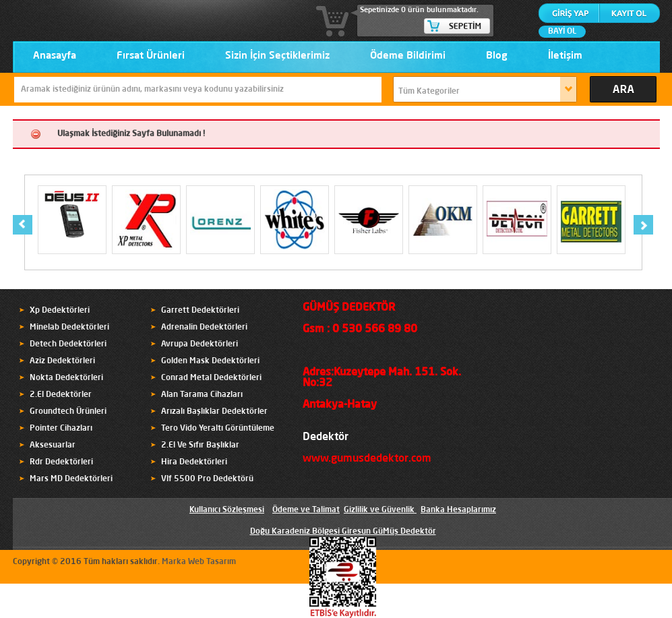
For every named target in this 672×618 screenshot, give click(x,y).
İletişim (565, 56)
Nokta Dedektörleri (66, 378)
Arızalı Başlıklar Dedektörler (214, 412)
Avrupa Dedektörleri (200, 344)
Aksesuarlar (53, 445)
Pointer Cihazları (61, 429)
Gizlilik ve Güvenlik (379, 510)
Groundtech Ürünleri (68, 412)
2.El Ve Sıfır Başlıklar (200, 445)
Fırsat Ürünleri (151, 56)
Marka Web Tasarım (199, 562)
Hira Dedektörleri (194, 462)
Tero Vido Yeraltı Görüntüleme (218, 429)
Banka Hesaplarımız (458, 510)
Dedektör (326, 437)
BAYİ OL (562, 32)
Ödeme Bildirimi (408, 56)
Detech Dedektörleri (68, 344)
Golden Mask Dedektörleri (210, 361)
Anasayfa (55, 56)
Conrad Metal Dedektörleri (211, 378)
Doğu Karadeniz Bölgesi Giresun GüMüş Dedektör (343, 532)
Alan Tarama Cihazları (202, 395)
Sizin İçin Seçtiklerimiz (277, 56)
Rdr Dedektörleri (61, 462)
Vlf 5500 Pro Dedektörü (207, 479)
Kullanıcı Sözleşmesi (227, 510)
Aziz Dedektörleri (62, 361)
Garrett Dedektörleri (200, 311)
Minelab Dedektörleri (69, 328)
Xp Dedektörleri (60, 311)
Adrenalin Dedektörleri (204, 328)
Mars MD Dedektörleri (71, 479)
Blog (497, 56)
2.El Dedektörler (61, 395)
